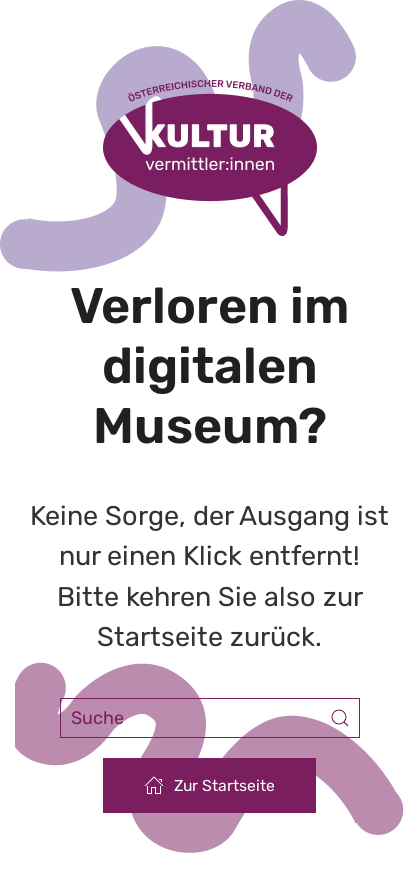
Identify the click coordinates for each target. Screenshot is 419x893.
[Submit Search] (340, 718)
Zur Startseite (209, 785)
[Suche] (210, 718)
